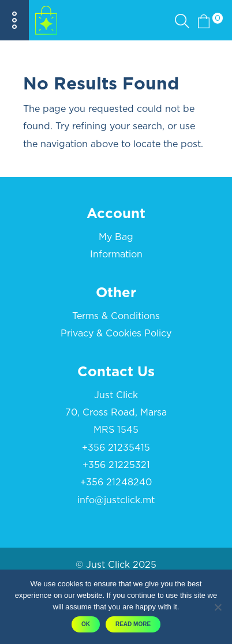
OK (86, 624)
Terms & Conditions (116, 316)
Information (116, 254)
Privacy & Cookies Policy (116, 334)
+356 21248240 (116, 482)
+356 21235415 (116, 448)
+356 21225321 (116, 465)
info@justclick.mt (116, 500)
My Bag (116, 237)
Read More (133, 624)
